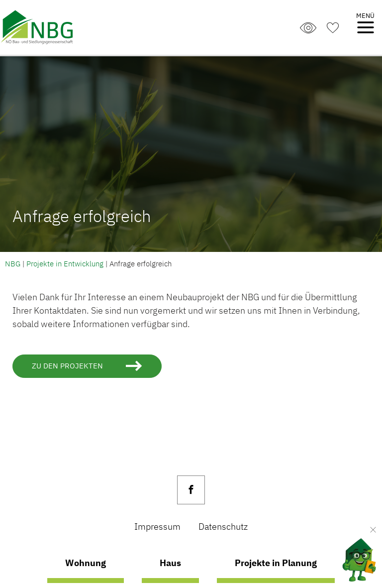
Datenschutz (223, 527)
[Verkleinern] (373, 530)
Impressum (157, 527)
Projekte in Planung (276, 563)
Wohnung (86, 563)
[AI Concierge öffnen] (351, 557)
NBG (13, 263)
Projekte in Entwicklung (65, 263)
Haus (170, 563)
